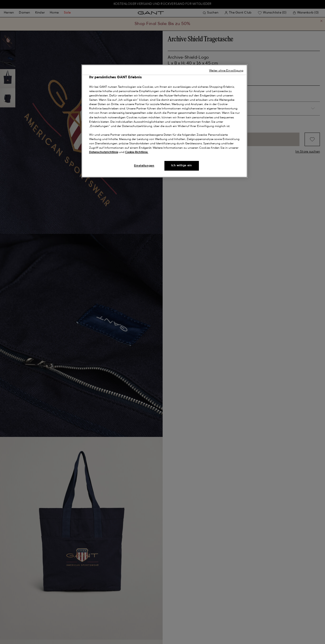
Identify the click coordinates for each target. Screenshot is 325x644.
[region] (164, 121)
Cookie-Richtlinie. (137, 152)
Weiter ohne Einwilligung (226, 71)
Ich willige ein (182, 166)
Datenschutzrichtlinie (104, 152)
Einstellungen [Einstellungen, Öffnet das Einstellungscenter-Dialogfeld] (144, 166)
